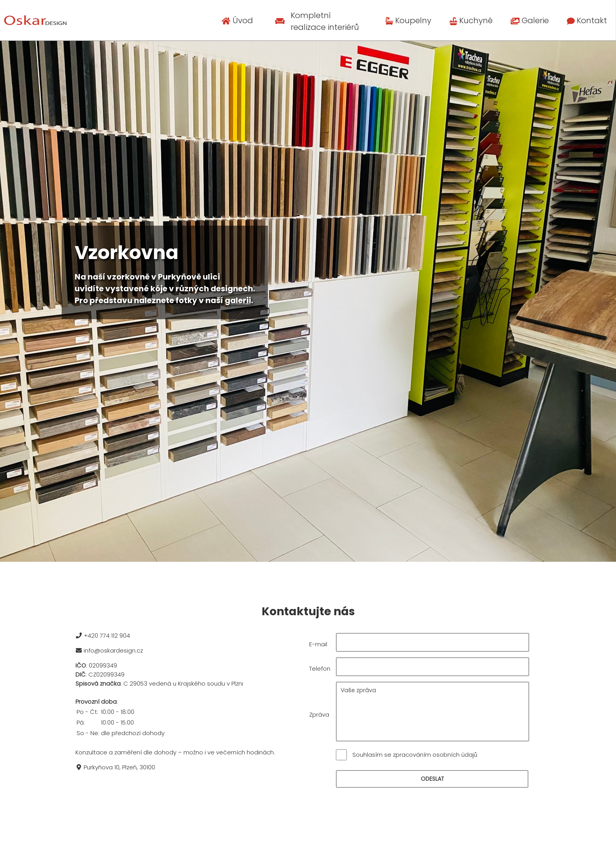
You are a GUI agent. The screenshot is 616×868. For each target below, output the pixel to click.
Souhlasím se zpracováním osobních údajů (415, 755)
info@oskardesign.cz (108, 650)
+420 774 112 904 (102, 635)
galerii (238, 300)
